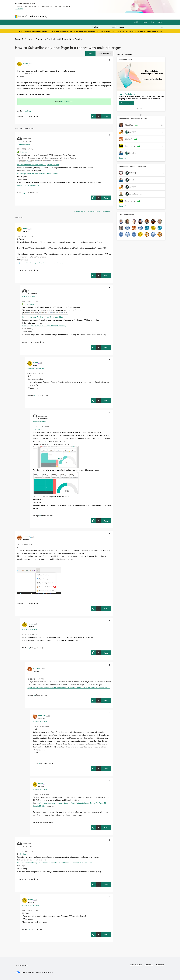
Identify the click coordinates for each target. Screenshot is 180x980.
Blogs (93, 16)
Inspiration (63, 16)
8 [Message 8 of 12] (40, 822)
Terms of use (149, 965)
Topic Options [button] (104, 53)
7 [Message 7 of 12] (40, 763)
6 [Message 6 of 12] (34, 695)
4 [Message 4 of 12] (24, 603)
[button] (90, 53)
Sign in (145, 22)
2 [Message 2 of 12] (24, 879)
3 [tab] (140, 108)
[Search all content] (138, 27)
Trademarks (160, 965)
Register (136, 22)
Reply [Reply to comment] (106, 198)
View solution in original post (28, 185)
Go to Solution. (67, 101)
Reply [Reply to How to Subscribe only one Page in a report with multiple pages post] (106, 116)
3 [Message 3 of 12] (29, 929)
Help (152, 22)
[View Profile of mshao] (25, 63)
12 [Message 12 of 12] (40, 516)
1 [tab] (138, 108)
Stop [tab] (144, 108)
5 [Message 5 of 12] (29, 648)
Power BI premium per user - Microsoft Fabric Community (39, 173)
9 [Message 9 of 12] (24, 270)
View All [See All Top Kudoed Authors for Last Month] (123, 206)
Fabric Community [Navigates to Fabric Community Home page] (39, 16)
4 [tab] (142, 108)
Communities (82, 16)
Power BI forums (24, 39)
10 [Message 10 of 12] (24, 193)
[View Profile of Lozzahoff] (26, 537)
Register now (157, 31)
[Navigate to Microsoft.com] (21, 16)
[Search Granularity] (100, 27)
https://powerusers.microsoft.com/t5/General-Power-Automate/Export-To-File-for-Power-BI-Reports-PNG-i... (69, 688)
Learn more (19, 9)
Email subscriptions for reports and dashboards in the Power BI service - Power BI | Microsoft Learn (55, 863)
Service (79, 39)
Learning (102, 16)
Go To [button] (160, 22)
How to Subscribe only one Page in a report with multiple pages (42, 263)
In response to (24, 144)
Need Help (28, 111)
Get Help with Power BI (59, 39)
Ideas (72, 16)
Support (111, 16)
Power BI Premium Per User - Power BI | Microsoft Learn (38, 165)
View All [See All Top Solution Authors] (123, 158)
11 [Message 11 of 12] (35, 395)
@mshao (25, 152)
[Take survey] (126, 103)
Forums (53, 16)
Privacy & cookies (136, 965)
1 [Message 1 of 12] (24, 116)
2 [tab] (139, 108)
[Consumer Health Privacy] (45, 972)
